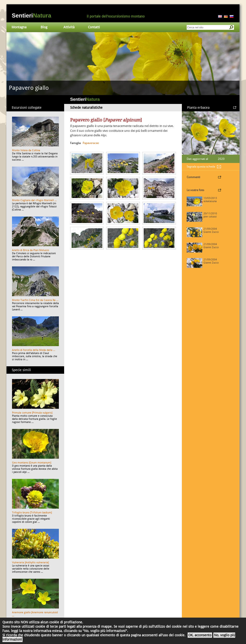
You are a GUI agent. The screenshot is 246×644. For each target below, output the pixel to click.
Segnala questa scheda (201, 167)
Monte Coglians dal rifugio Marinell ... (34, 200)
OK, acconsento (200, 635)
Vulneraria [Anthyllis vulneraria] (30, 563)
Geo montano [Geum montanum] (32, 463)
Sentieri (31, 15)
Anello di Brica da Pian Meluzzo (31, 250)
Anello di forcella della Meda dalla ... (34, 350)
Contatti (94, 27)
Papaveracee (91, 143)
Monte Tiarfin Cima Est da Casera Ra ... (35, 300)
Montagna (19, 27)
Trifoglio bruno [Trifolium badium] (32, 513)
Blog (44, 27)
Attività (69, 27)
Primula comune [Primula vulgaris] (32, 413)
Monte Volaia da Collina (26, 150)
